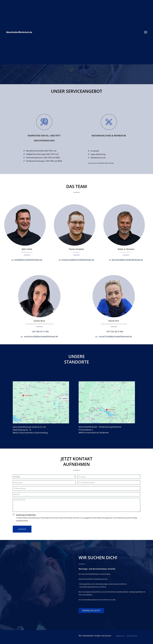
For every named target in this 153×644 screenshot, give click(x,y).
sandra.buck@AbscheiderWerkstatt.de (39, 336)
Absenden (22, 529)
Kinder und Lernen (103, 636)
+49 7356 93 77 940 (39, 331)
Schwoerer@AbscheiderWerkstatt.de (76, 260)
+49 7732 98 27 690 (114, 331)
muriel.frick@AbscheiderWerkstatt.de (114, 336)
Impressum (120, 636)
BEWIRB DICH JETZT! (91, 610)
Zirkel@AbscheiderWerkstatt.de (27, 260)
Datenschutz (132, 636)
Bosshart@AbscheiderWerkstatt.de (126, 260)
